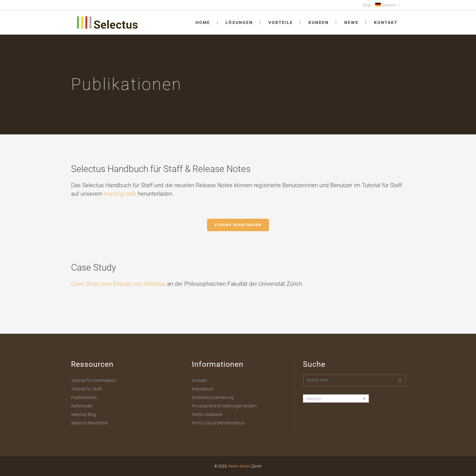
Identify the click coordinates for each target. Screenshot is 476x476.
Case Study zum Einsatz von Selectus (118, 284)
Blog (367, 5)
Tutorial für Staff (87, 389)
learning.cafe (120, 194)
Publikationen (84, 397)
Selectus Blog (84, 414)
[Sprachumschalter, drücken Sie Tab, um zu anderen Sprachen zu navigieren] (336, 398)
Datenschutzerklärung (213, 397)
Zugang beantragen (238, 225)
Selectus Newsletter (90, 423)
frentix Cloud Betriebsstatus (218, 423)
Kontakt (199, 380)
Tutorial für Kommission (93, 380)
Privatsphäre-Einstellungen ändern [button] (224, 406)
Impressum (202, 389)
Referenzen (82, 406)
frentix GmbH (239, 466)
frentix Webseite (207, 414)
